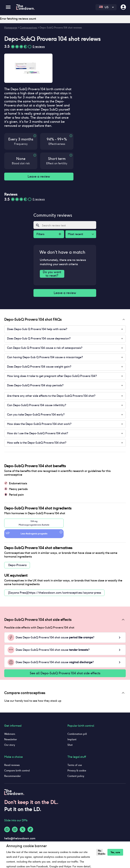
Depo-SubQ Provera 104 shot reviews (61, 28)
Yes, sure (114, 852)
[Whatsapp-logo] (7, 829)
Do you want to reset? (52, 274)
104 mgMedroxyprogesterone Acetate (34, 523)
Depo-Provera (17, 565)
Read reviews (12, 765)
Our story (10, 745)
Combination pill (77, 734)
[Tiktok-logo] (30, 829)
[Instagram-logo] (15, 829)
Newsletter (11, 739)
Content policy (76, 776)
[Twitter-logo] (23, 829)
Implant (72, 739)
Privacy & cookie (77, 771)
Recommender (13, 776)
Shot (70, 745)
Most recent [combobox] (75, 234)
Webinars (10, 734)
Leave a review (39, 177)
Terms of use (75, 765)
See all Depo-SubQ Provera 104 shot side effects (65, 673)
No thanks (100, 852)
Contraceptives (28, 28)
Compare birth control (17, 771)
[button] (65, 319)
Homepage (11, 28)
